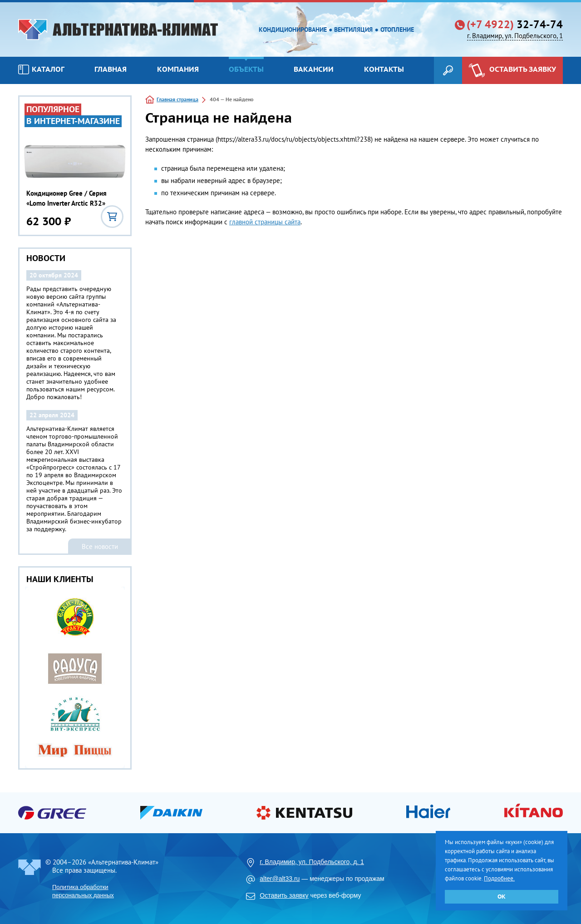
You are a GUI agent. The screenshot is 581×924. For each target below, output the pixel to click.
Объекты (246, 69)
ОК (502, 897)
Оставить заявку (284, 895)
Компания (178, 69)
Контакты (384, 69)
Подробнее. (499, 878)
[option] (75, 677)
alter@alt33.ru (280, 879)
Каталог (41, 69)
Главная (111, 69)
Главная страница (177, 99)
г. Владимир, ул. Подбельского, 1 (515, 36)
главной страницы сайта (265, 222)
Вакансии (314, 69)
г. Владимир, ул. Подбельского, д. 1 (312, 862)
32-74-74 (515, 25)
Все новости (100, 546)
